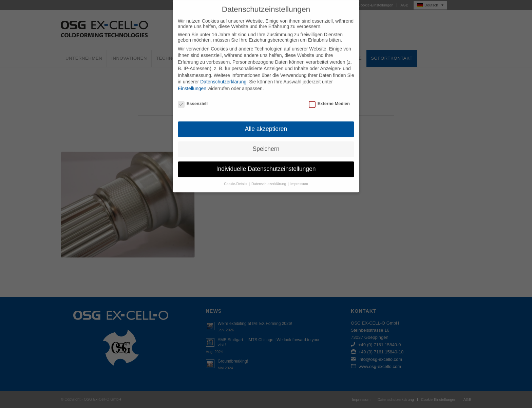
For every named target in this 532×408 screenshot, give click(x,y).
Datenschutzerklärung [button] (269, 177)
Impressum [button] (299, 177)
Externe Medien (329, 97)
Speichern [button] (266, 142)
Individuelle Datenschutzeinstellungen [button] (266, 162)
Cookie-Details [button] (236, 177)
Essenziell (193, 97)
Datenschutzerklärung (223, 75)
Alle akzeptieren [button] (266, 122)
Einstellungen (192, 82)
